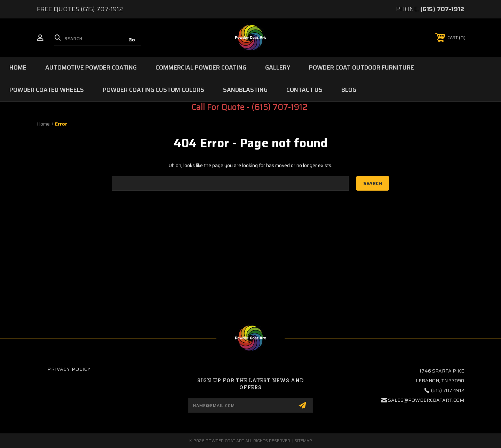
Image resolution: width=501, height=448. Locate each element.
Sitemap (303, 441)
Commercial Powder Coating (201, 67)
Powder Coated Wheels (47, 90)
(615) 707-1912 (442, 9)
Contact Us (304, 90)
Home (18, 67)
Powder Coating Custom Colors (153, 90)
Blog (349, 90)
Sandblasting (245, 90)
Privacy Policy (69, 369)
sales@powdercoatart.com (426, 400)
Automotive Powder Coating (91, 67)
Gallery (278, 67)
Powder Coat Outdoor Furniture (361, 67)
